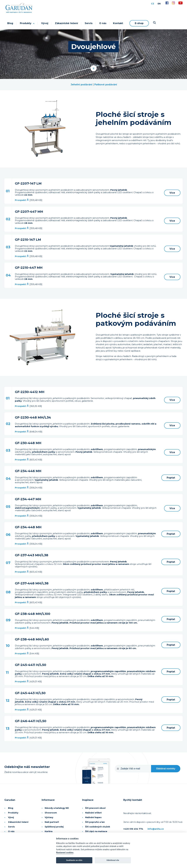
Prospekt (22, 200)
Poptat (171, 478)
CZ (153, 4)
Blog (10, 23)
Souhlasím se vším (74, 860)
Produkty (27, 23)
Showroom (51, 813)
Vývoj (45, 23)
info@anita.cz (156, 829)
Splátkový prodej (54, 827)
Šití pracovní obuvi (95, 808)
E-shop (139, 23)
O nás (103, 23)
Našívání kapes (93, 817)
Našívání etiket (93, 813)
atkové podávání (107, 85)
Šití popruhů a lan (95, 822)
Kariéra (49, 831)
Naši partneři (52, 822)
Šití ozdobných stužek (98, 827)
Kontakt (118, 23)
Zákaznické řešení (66, 23)
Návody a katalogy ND (57, 808)
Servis (89, 23)
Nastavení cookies (65, 853)
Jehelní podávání (82, 85)
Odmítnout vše (113, 860)
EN (159, 4)
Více (172, 193)
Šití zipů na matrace (96, 831)
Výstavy (49, 817)
